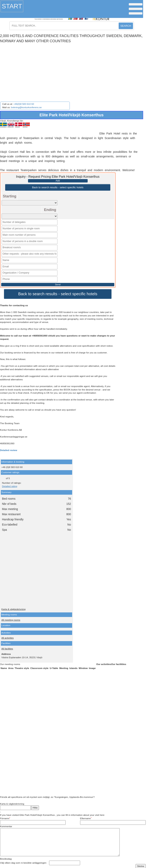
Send (58, 283)
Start (12, 6)
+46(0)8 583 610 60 (24, 104)
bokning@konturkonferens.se (26, 107)
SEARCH (126, 26)
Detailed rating (10, 485)
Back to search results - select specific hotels (58, 187)
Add (58, 181)
